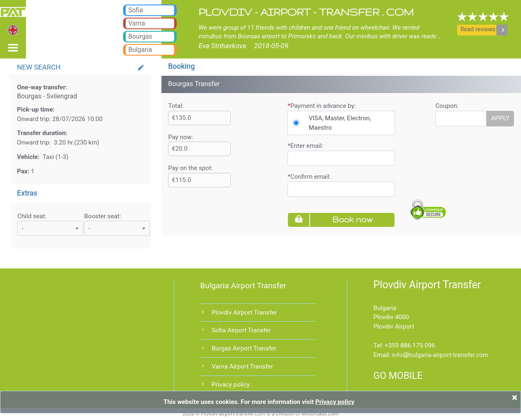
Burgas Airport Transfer (244, 348)
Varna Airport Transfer (242, 366)
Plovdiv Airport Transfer (244, 313)
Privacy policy (231, 385)
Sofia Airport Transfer (241, 330)
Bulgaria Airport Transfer (243, 286)
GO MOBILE (398, 376)
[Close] (515, 397)
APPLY (500, 118)
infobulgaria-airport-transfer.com (440, 355)
